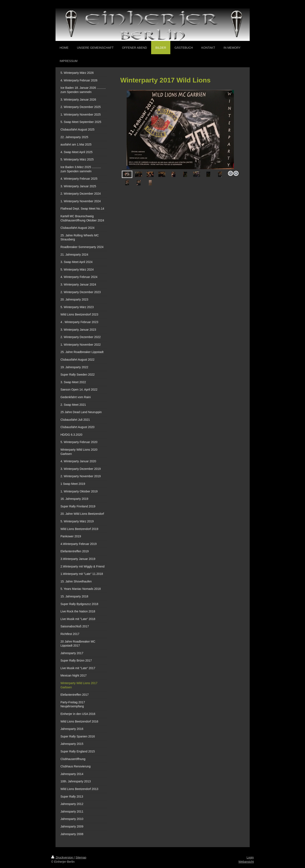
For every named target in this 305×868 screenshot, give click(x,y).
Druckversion (63, 857)
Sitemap (81, 857)
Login (250, 857)
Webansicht (246, 862)
